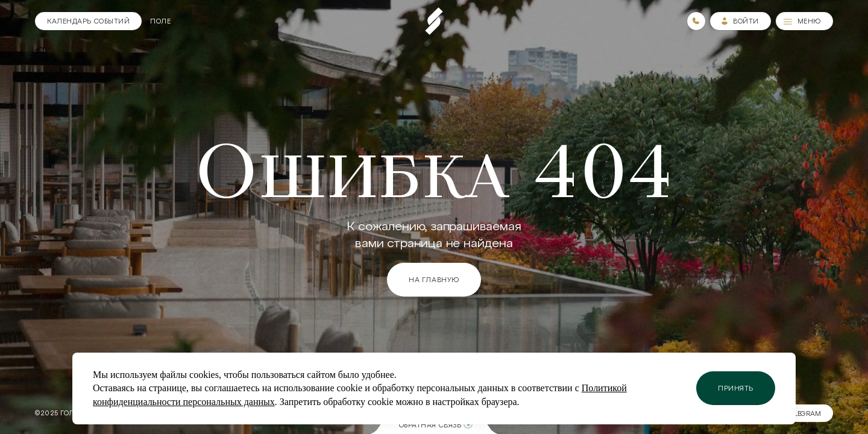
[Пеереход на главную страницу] (434, 21)
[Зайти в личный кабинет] (741, 21)
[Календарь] (88, 21)
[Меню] (804, 21)
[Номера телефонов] (696, 21)
